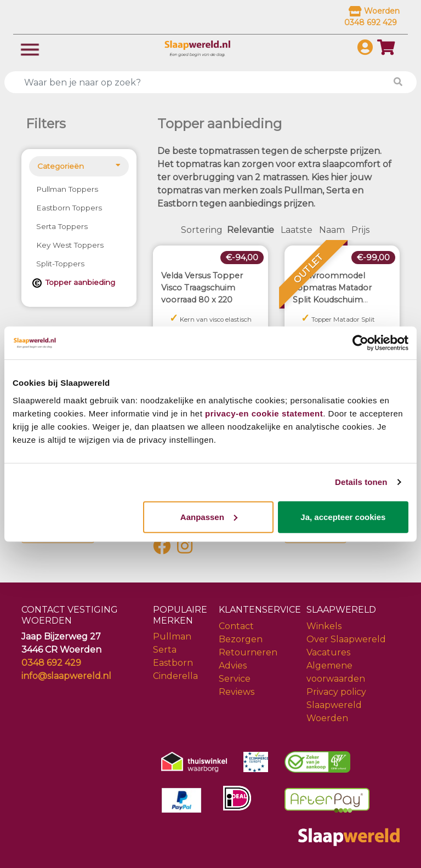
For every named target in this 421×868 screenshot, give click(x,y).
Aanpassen (209, 516)
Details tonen (361, 482)
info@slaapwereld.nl (66, 676)
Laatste (297, 230)
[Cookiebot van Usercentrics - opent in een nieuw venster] (360, 343)
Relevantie (251, 230)
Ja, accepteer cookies (343, 516)
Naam (332, 230)
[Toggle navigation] (30, 48)
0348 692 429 (51, 663)
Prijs (360, 230)
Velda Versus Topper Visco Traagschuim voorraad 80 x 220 (202, 287)
